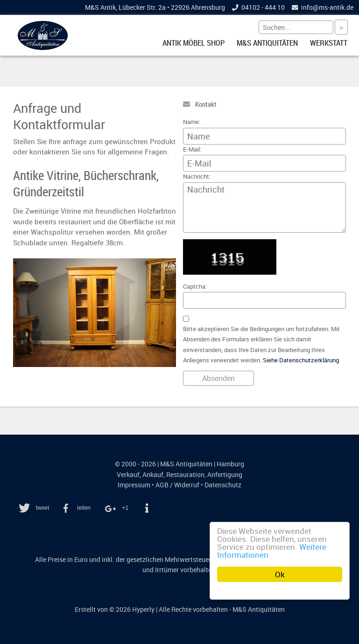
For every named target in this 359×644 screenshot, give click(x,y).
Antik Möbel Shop (194, 43)
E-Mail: (192, 149)
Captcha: (195, 287)
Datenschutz (223, 485)
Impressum (134, 485)
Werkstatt (329, 43)
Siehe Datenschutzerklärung (301, 360)
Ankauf (153, 475)
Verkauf (128, 475)
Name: (192, 122)
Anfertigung (225, 475)
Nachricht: (197, 177)
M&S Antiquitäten (267, 43)
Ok (280, 574)
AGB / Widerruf (177, 485)
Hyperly (143, 609)
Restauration (185, 475)
